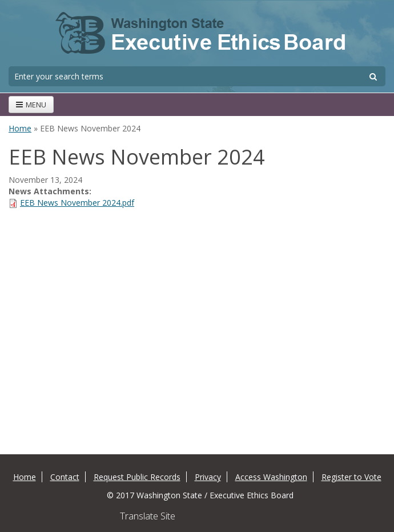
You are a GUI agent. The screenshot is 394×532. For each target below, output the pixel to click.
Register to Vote (351, 477)
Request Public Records (137, 477)
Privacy (208, 477)
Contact (65, 477)
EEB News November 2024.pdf (77, 203)
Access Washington (271, 477)
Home (20, 128)
